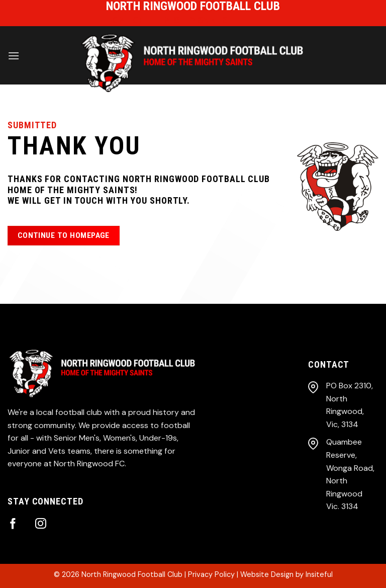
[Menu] (14, 56)
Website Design (267, 574)
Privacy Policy (211, 574)
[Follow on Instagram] (41, 524)
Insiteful (319, 574)
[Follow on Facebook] (13, 524)
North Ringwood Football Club (132, 574)
